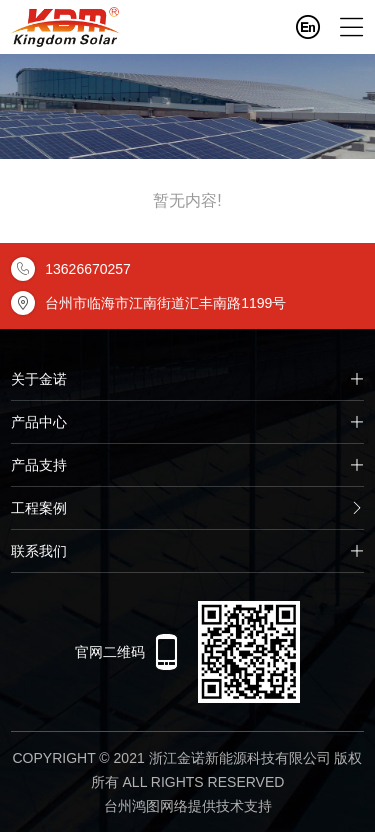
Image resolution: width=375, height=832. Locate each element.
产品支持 (187, 465)
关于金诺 (187, 379)
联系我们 (187, 551)
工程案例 (187, 508)
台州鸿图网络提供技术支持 (188, 806)
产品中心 (187, 422)
